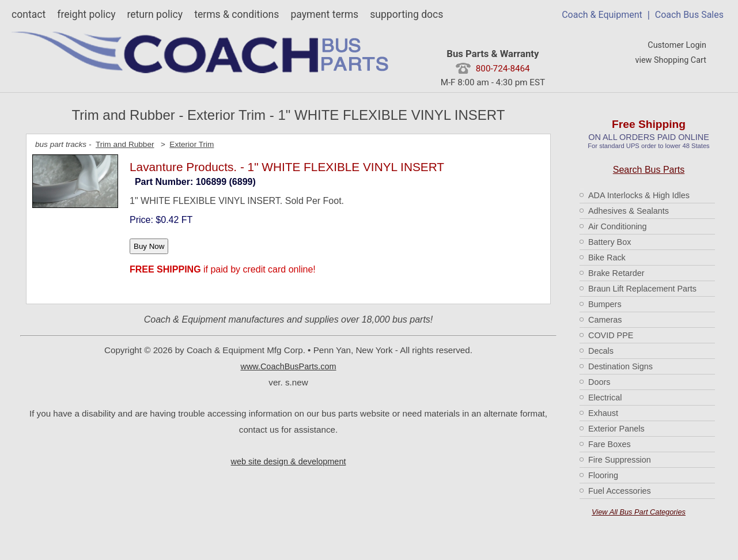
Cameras (605, 320)
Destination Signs (620, 366)
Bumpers (605, 304)
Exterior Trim (192, 144)
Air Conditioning (618, 226)
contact (29, 14)
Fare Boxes (610, 444)
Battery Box (610, 242)
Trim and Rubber (125, 144)
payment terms (324, 14)
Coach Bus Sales (689, 15)
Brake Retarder (616, 273)
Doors (599, 382)
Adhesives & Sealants (629, 211)
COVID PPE (611, 335)
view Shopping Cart (671, 60)
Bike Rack (607, 258)
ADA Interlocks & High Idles (639, 195)
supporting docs (406, 14)
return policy (155, 14)
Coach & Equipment (602, 15)
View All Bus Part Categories (639, 512)
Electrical (605, 398)
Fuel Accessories (620, 491)
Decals (601, 351)
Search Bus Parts (649, 170)
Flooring (603, 475)
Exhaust (603, 413)
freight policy (86, 14)
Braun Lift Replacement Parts (642, 289)
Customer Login (677, 45)
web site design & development (289, 461)
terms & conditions (236, 14)
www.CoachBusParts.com (288, 366)
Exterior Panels (616, 429)
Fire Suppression (620, 460)
